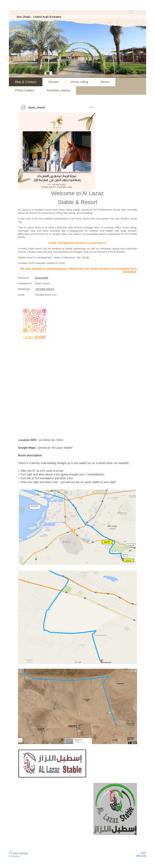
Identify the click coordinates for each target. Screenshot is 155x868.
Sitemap (24, 853)
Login (143, 852)
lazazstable (42, 278)
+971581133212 (45, 289)
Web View (141, 855)
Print (14, 853)
